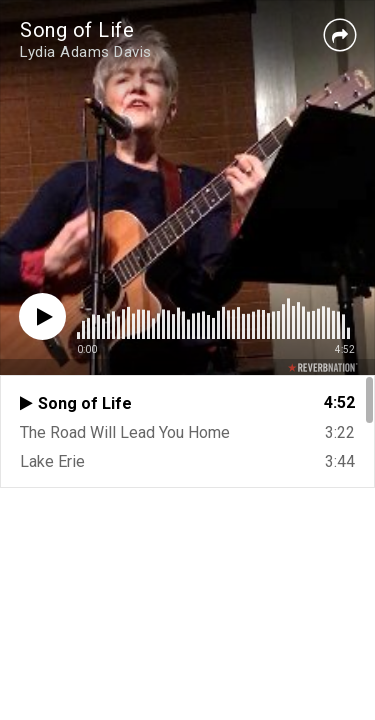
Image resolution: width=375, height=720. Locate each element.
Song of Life (77, 30)
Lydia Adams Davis (86, 52)
